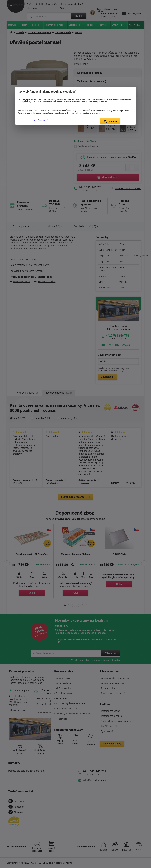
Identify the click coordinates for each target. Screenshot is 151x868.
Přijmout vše (110, 121)
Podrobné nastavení (39, 120)
